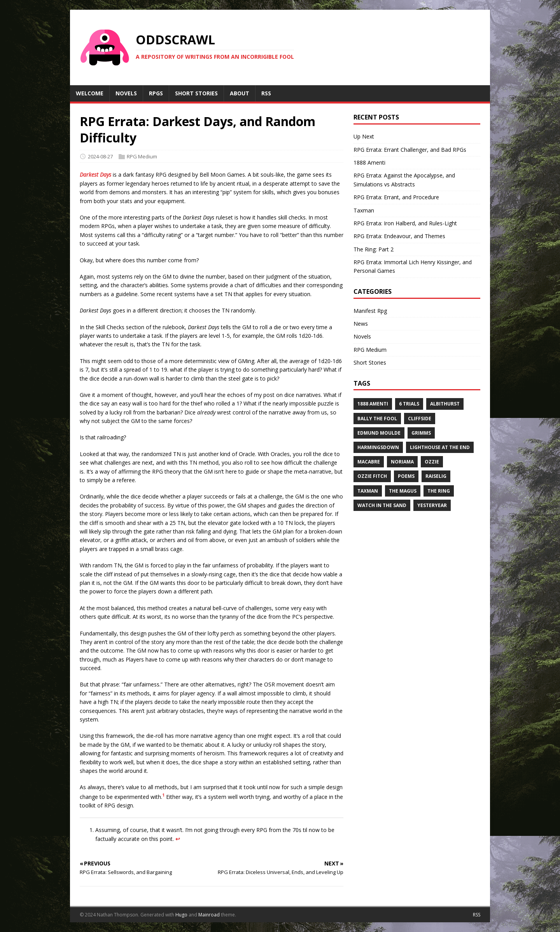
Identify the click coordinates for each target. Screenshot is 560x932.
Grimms (421, 433)
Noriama (402, 462)
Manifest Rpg (370, 311)
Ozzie (432, 462)
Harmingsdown (378, 447)
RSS (477, 915)
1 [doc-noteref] (163, 795)
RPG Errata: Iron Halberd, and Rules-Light (405, 223)
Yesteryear (432, 505)
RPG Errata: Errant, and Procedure (396, 197)
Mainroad (209, 915)
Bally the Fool (377, 419)
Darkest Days (95, 175)
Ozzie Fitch (372, 476)
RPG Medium (142, 156)
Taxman (364, 210)
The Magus (403, 491)
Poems (406, 476)
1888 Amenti (369, 162)
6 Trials (409, 404)
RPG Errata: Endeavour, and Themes (399, 236)
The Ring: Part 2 (374, 249)
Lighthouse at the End (440, 447)
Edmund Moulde (379, 433)
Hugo (181, 915)
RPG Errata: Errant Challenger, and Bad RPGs (410, 150)
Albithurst (445, 404)
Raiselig (436, 476)
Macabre (369, 462)
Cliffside (420, 419)
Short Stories (370, 362)
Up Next (364, 136)
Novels (362, 336)
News (361, 324)
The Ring (439, 491)
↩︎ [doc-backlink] (178, 839)
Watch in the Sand (382, 505)
